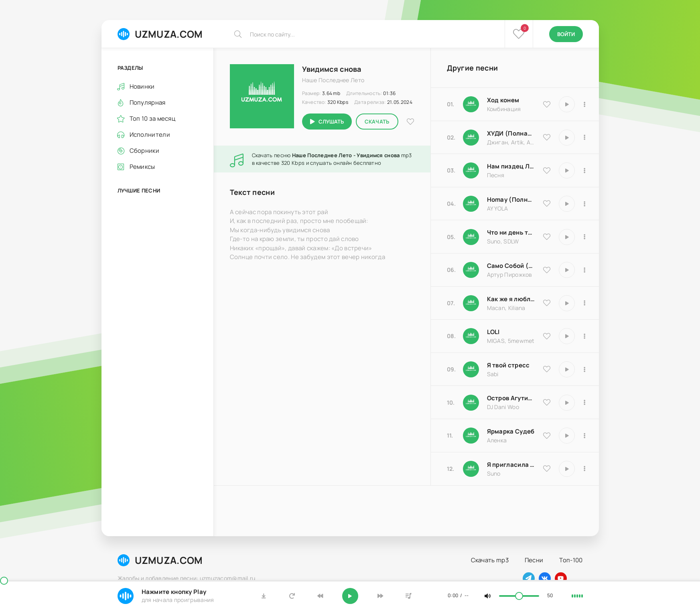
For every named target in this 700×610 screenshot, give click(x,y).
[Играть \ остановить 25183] (567, 436)
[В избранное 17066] (547, 468)
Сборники (144, 151)
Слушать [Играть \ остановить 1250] (331, 122)
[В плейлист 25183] (585, 436)
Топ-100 (571, 560)
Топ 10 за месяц (153, 119)
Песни (534, 560)
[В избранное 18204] (547, 270)
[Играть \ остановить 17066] (567, 469)
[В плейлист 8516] (585, 403)
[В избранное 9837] (547, 137)
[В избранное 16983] (547, 203)
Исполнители (150, 135)
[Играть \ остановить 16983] (567, 204)
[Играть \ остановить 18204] (567, 270)
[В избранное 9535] (547, 104)
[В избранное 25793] (547, 237)
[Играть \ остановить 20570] (567, 336)
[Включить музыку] (350, 596)
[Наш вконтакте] (545, 578)
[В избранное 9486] (547, 303)
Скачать (377, 122)
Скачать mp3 (490, 560)
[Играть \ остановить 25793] (567, 237)
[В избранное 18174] (547, 170)
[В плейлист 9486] (585, 303)
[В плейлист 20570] (585, 336)
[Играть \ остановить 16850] (567, 369)
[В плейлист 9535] (585, 104)
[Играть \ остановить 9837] (567, 138)
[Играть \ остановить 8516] (567, 403)
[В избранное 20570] (547, 336)
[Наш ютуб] (561, 578)
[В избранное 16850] (547, 369)
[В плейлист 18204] (585, 270)
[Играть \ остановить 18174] (567, 170)
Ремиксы (142, 167)
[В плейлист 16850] (585, 369)
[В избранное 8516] (547, 402)
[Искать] (238, 34)
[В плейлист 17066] (585, 469)
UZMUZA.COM (160, 34)
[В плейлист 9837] (585, 138)
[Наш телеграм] (529, 578)
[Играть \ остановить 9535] (567, 104)
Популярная (148, 102)
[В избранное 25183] (547, 436)
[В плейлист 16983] (585, 204)
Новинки (142, 86)
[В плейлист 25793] (585, 237)
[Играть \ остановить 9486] (567, 303)
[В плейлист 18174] (585, 170)
